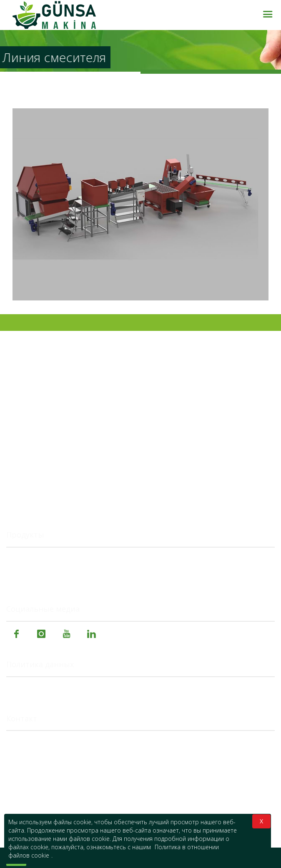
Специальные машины (42, 579)
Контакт (22, 719)
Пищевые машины (36, 569)
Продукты (25, 535)
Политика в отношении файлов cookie (67, 688)
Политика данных (40, 665)
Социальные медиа (43, 609)
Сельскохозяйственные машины (58, 559)
